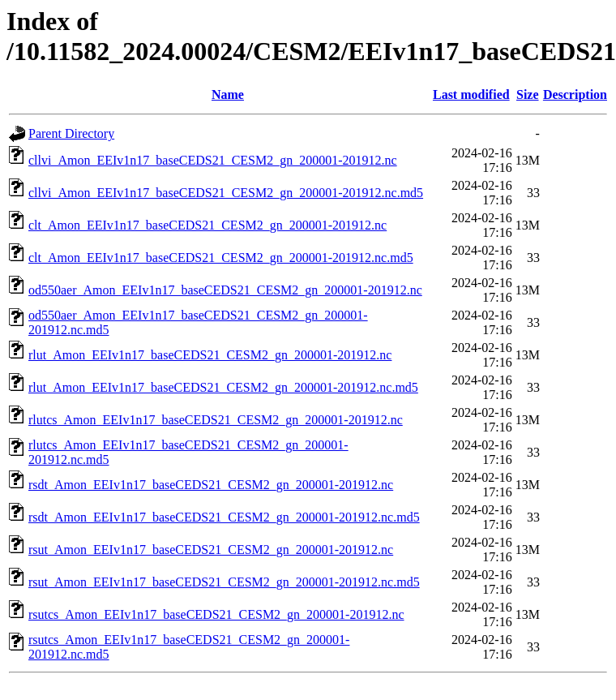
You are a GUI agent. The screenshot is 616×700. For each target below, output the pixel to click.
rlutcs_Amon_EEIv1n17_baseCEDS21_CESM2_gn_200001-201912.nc (216, 420)
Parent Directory (71, 133)
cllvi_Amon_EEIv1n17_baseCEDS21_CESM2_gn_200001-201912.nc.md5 (226, 193)
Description (575, 94)
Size (528, 94)
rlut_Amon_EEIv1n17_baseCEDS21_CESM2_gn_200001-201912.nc (210, 355)
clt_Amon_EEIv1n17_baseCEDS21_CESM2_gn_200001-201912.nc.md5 (221, 258)
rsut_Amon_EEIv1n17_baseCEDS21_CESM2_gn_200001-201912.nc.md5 (224, 582)
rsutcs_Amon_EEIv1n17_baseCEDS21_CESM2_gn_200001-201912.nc (216, 614)
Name (228, 94)
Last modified (471, 94)
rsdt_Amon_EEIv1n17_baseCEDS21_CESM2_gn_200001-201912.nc (211, 485)
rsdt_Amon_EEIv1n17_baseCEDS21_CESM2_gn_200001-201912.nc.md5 (224, 517)
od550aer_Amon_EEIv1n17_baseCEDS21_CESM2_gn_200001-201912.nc (225, 290)
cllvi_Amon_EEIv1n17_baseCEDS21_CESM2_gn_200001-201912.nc (213, 160)
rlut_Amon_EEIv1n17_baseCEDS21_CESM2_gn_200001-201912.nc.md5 (223, 387)
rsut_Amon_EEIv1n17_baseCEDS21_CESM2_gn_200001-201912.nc (211, 550)
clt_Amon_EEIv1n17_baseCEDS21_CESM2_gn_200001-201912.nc (207, 225)
